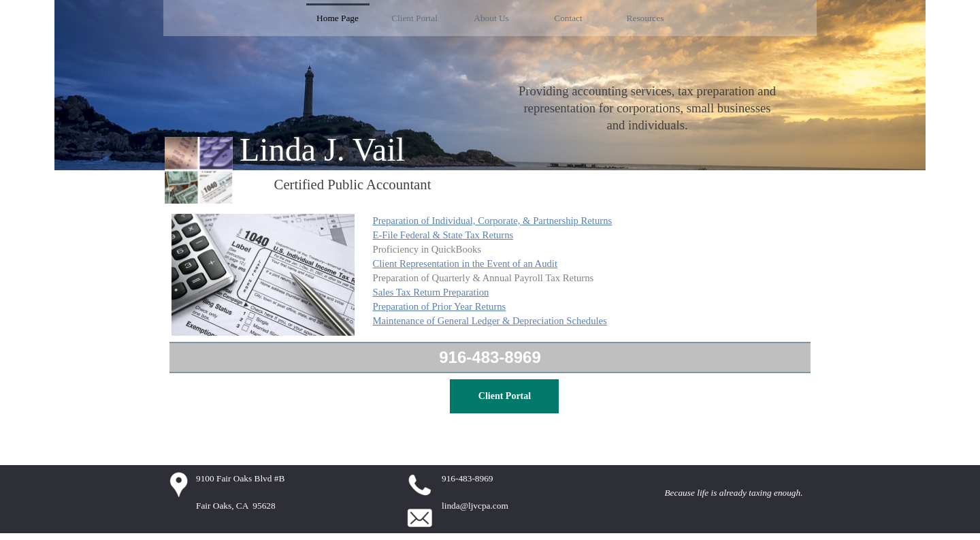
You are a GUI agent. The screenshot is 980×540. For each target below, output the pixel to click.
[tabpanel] (647, 108)
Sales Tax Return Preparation (431, 292)
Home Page (338, 18)
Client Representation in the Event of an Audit (465, 264)
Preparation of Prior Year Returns (440, 306)
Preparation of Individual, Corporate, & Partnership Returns (493, 221)
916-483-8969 (490, 357)
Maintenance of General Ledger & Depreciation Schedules (490, 321)
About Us (491, 18)
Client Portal (414, 18)
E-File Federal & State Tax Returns (443, 235)
